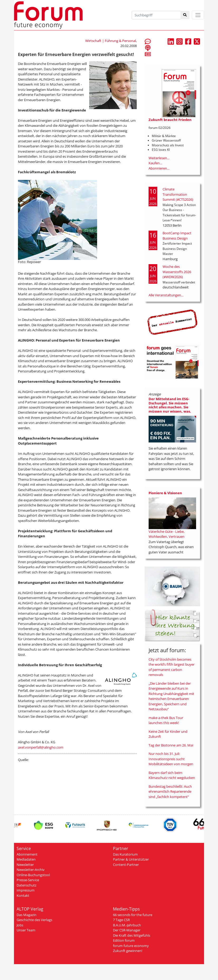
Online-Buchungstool (33, 875)
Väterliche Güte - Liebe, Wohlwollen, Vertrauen (167, 534)
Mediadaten (26, 859)
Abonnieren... (159, 168)
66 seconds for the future (133, 915)
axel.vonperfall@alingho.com (41, 747)
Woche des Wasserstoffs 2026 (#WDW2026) (177, 272)
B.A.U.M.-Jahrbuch (127, 925)
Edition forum (124, 940)
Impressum (26, 890)
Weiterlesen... (159, 158)
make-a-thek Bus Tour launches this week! (166, 720)
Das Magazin (27, 915)
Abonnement (27, 854)
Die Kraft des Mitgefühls (132, 935)
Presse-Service (28, 880)
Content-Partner (126, 865)
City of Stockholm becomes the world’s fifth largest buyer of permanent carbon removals (172, 667)
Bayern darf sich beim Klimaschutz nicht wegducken (172, 775)
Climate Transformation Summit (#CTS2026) (178, 194)
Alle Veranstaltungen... (166, 295)
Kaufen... (155, 163)
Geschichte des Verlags (34, 920)
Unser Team (26, 930)
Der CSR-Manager (127, 930)
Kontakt (23, 895)
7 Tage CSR (121, 920)
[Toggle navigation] (198, 15)
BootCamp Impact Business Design (177, 236)
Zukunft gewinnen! (128, 951)
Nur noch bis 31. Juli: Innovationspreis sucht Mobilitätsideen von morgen (171, 759)
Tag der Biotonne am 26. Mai (171, 745)
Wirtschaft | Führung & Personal (111, 41)
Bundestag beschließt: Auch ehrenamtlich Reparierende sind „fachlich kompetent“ (170, 792)
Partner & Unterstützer (131, 859)
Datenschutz (27, 885)
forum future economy (131, 946)
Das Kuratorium (125, 854)
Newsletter (25, 865)
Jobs (20, 925)
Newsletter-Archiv (31, 870)
